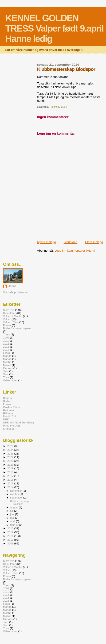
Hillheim (8, 413)
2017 (11, 476)
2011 (6, 344)
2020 (11, 465)
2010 (6, 340)
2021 (11, 461)
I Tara (6, 353)
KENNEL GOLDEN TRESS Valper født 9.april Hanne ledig (55, 28)
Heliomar (9, 410)
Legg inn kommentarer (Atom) (75, 251)
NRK (6, 419)
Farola (7, 404)
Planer (7, 325)
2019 (11, 468)
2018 (6, 350)
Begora (8, 398)
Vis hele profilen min (16, 292)
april (13, 521)
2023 (11, 453)
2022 (11, 457)
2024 (11, 450)
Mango (7, 359)
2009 (6, 337)
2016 (6, 347)
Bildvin (7, 401)
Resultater (9, 313)
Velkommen (10, 380)
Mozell (7, 365)
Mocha (7, 362)
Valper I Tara (11, 322)
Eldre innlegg (94, 242)
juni (13, 514)
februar (15, 525)
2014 (11, 487)
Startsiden (71, 242)
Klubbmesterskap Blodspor (19, 503)
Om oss (8, 368)
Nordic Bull (10, 416)
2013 (11, 528)
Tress (6, 334)
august (15, 507)
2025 (11, 446)
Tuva (6, 377)
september (17, 498)
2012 (11, 532)
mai (13, 518)
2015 (11, 483)
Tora (6, 374)
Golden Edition (12, 407)
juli (12, 511)
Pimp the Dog (11, 425)
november (17, 491)
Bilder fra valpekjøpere (17, 328)
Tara (6, 371)
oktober (15, 494)
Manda (7, 356)
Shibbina (8, 429)
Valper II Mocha (13, 316)
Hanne (12, 286)
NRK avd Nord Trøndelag (19, 422)
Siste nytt (9, 310)
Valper (7, 319)
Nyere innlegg (47, 242)
